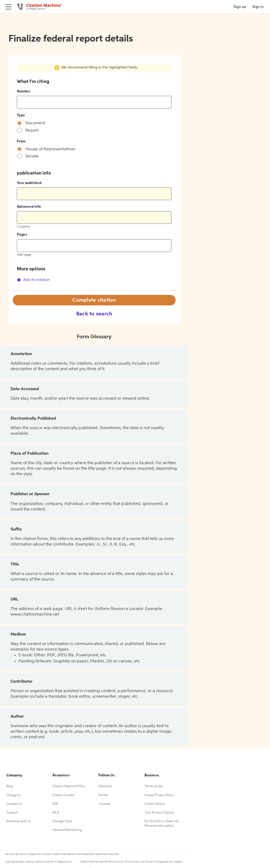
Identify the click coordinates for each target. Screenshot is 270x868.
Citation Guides (63, 795)
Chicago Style (62, 821)
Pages (22, 235)
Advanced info (29, 207)
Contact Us (14, 804)
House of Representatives (50, 149)
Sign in (258, 7)
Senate (32, 156)
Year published (29, 183)
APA (55, 804)
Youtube (104, 804)
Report (32, 131)
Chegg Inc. (14, 795)
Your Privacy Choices (159, 813)
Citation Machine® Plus (69, 786)
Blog (9, 786)
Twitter (103, 795)
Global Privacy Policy (159, 795)
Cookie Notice (155, 804)
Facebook (105, 786)
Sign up (240, 7)
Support (12, 813)
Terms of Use (154, 786)
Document (35, 123)
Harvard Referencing (67, 830)
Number (24, 91)
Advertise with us (19, 821)
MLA (56, 813)
